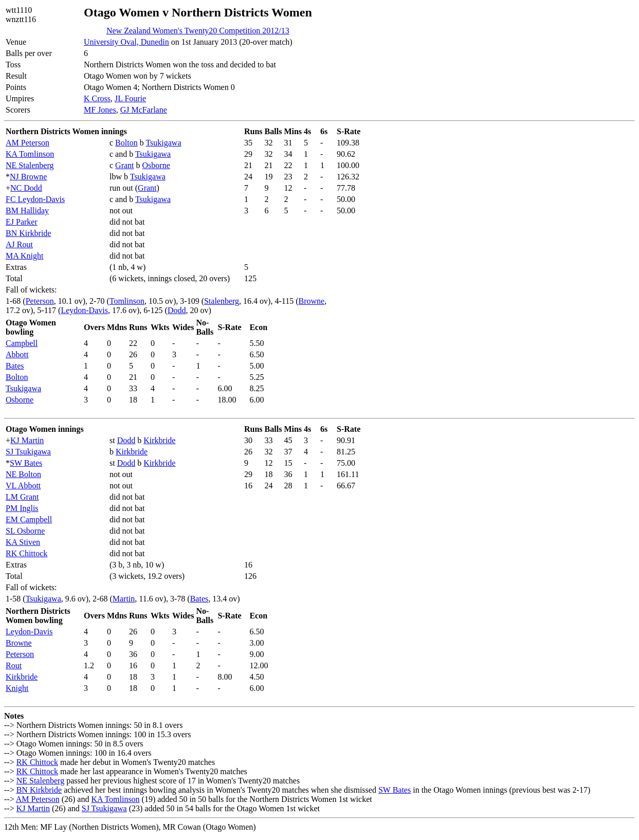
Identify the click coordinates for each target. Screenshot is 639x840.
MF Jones (100, 110)
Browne (311, 301)
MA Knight (24, 256)
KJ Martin (27, 440)
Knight (17, 688)
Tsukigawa (163, 143)
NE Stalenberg (30, 165)
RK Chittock (26, 553)
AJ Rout (19, 244)
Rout (14, 665)
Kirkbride (159, 440)
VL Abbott (23, 486)
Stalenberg (222, 301)
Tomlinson (127, 301)
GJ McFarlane (144, 110)
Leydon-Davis (84, 310)
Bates (15, 366)
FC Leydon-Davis (35, 199)
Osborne (156, 165)
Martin (124, 599)
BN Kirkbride (28, 233)
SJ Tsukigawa (28, 452)
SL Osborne (25, 531)
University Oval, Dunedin (126, 42)
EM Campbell (29, 519)
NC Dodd (26, 188)
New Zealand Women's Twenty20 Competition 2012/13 (198, 31)
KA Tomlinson (30, 154)
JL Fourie (130, 98)
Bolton (126, 143)
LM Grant (22, 497)
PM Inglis (22, 508)
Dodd (177, 310)
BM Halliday (27, 211)
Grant (124, 165)
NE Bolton (23, 474)
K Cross (97, 98)
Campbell (22, 343)
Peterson (40, 301)
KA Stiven (23, 542)
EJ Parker (22, 222)
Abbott (17, 354)
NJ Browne (28, 177)
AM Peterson (28, 143)
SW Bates (26, 463)
